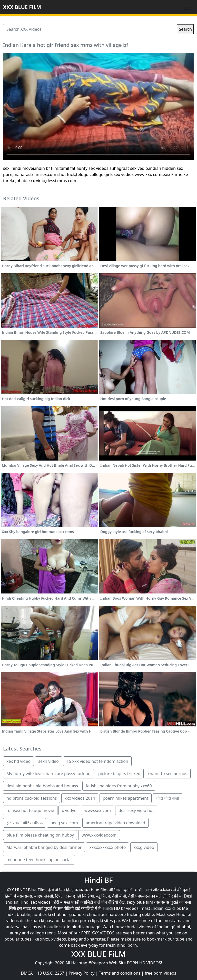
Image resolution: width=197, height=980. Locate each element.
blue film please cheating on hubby (40, 835)
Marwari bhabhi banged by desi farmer (44, 847)
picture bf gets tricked (119, 774)
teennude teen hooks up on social (39, 860)
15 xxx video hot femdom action (97, 761)
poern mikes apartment (126, 798)
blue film (99, 890)
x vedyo (69, 810)
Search (185, 29)
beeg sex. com (64, 823)
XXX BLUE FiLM (22, 7)
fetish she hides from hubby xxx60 (119, 786)
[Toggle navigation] (187, 7)
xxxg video (144, 847)
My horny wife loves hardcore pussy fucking (48, 774)
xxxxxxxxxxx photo (107, 847)
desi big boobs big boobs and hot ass (42, 786)
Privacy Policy (82, 973)
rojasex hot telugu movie (30, 810)
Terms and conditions (120, 973)
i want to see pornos (168, 774)
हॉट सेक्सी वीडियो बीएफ (24, 823)
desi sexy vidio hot (136, 810)
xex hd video (18, 761)
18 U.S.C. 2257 (51, 973)
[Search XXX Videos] (90, 29)
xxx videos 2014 (80, 798)
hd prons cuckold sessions (32, 798)
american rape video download (115, 823)
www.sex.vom (98, 810)
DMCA (27, 973)
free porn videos (160, 973)
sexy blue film (140, 902)
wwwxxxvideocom (99, 835)
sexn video (48, 761)
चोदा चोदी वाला (168, 798)
